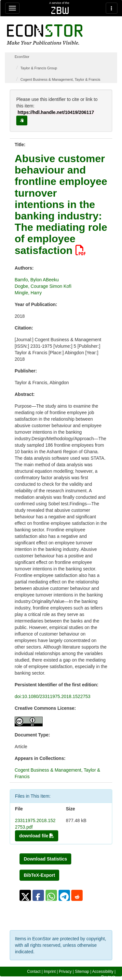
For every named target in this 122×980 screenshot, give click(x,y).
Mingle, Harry (28, 293)
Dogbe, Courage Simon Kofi (43, 286)
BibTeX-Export (39, 875)
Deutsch (108, 977)
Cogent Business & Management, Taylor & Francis (61, 79)
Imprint (50, 972)
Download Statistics (45, 859)
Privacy (65, 972)
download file (37, 836)
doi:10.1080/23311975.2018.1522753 (53, 696)
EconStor (22, 57)
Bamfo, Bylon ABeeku (37, 280)
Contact (34, 972)
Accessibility (103, 972)
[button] (25, 895)
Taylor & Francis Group (39, 68)
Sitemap (82, 972)
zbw (60, 10)
